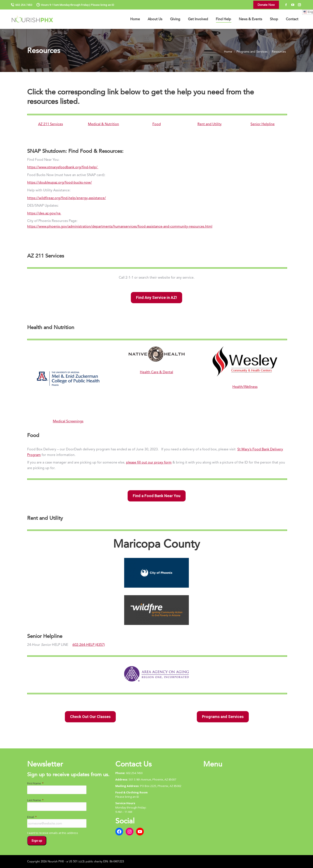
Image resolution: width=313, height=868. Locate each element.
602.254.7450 (21, 5)
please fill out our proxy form (149, 462)
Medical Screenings (68, 421)
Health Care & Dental (156, 372)
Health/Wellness (245, 387)
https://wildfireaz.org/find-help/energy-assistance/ (67, 198)
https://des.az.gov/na (44, 213)
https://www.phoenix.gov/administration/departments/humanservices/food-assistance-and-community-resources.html (120, 226)
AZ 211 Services (51, 124)
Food (157, 124)
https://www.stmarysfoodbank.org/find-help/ (63, 167)
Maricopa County (156, 544)
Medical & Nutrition (103, 124)
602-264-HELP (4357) (89, 645)
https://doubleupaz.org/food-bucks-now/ (59, 182)
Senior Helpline (263, 124)
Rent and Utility (210, 124)
